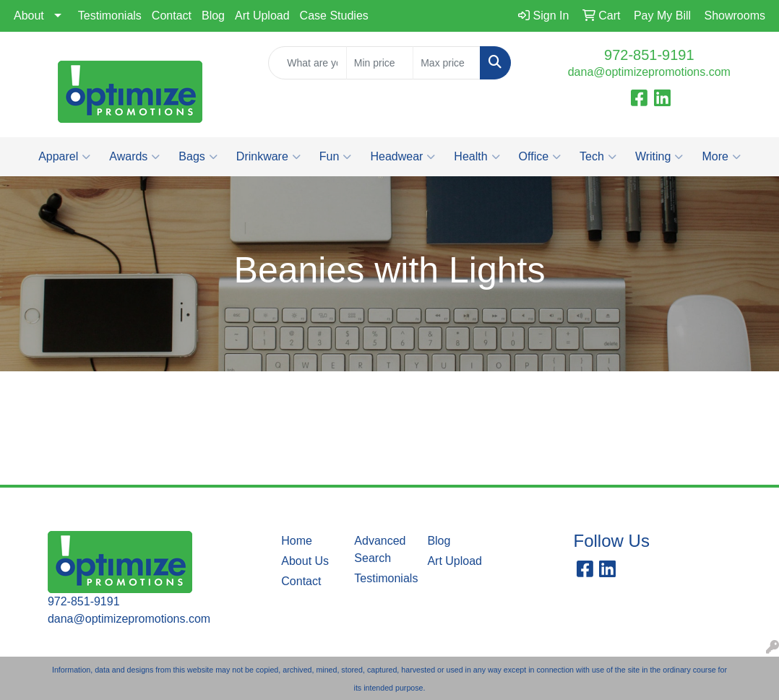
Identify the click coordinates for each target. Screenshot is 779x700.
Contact (172, 16)
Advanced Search (380, 549)
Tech (598, 157)
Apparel (64, 157)
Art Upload (262, 16)
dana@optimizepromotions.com (649, 72)
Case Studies (334, 16)
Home (297, 541)
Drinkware (268, 157)
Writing (659, 157)
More (721, 157)
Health (477, 157)
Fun (336, 157)
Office (540, 157)
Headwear (403, 157)
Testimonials (110, 16)
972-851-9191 (649, 55)
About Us (305, 561)
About (29, 16)
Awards (134, 157)
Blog (213, 16)
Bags (198, 157)
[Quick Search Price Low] (380, 63)
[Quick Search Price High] (446, 63)
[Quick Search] (307, 63)
